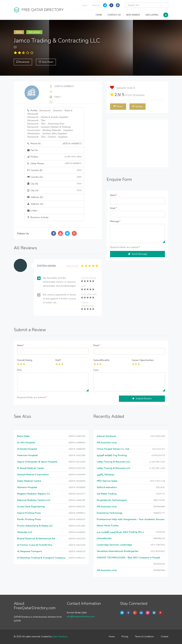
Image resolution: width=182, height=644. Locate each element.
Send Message (137, 254)
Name (114, 195)
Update (137, 106)
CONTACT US (114, 15)
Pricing (125, 637)
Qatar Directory (60, 637)
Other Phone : (54, 164)
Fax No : (33, 150)
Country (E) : (54, 170)
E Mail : (32, 211)
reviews (139, 95)
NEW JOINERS (133, 15)
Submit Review (142, 399)
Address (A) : (36, 204)
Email (113, 208)
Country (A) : (54, 177)
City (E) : (54, 184)
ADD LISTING (152, 15)
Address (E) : (35, 197)
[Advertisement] (137, 143)
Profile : (50, 124)
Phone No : (54, 144)
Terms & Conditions (144, 637)
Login (85, 5)
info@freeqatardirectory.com (81, 617)
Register (96, 5)
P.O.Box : (54, 157)
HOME (99, 15)
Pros (19, 370)
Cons (96, 370)
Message (115, 221)
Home (112, 637)
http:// (58, 97)
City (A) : (54, 190)
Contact (165, 637)
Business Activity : (38, 217)
